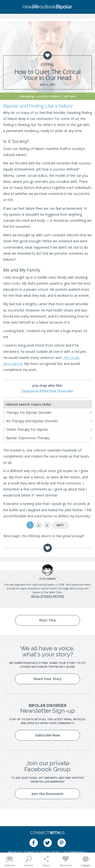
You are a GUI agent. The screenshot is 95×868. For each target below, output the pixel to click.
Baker (47, 579)
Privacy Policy (51, 852)
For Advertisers (74, 852)
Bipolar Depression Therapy (28, 438)
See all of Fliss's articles (48, 596)
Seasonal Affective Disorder (47, 391)
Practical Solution (49, 96)
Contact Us (32, 852)
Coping (47, 65)
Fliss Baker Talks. (53, 592)
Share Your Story (47, 679)
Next (60, 525)
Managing (27, 96)
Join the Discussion (47, 794)
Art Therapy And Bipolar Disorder (32, 421)
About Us (15, 852)
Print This (47, 620)
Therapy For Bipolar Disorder (29, 412)
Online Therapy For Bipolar (27, 429)
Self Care (70, 96)
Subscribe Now (47, 735)
